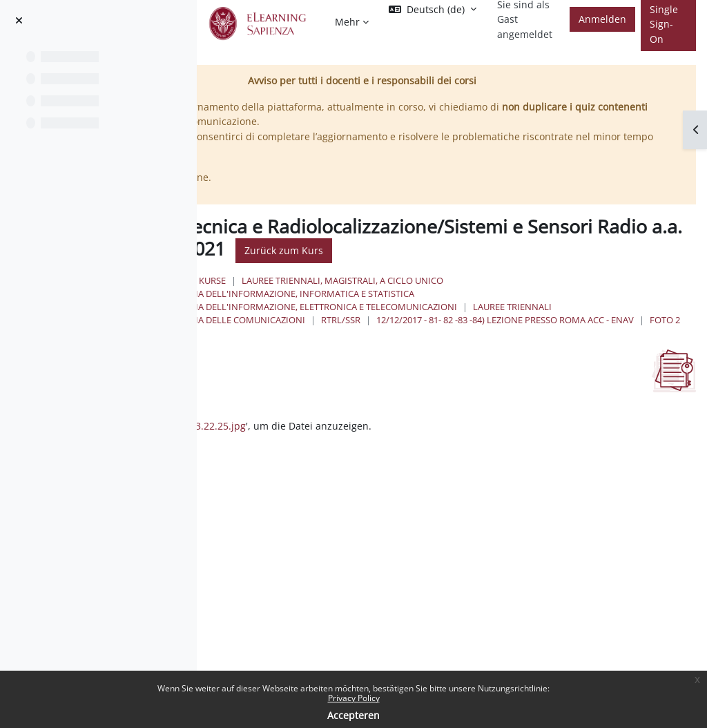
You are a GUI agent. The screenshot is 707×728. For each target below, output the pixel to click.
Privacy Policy (354, 698)
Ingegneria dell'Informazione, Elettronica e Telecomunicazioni (468, 307)
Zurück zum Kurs (623, 250)
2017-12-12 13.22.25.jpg (388, 440)
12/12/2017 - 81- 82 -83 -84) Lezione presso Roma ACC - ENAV (444, 333)
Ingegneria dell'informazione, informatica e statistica (447, 294)
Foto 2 (604, 333)
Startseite (323, 280)
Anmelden (602, 19)
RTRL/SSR (600, 320)
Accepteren (353, 715)
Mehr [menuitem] (347, 22)
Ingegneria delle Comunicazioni (487, 320)
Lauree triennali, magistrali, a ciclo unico (507, 280)
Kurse (377, 280)
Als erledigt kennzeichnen (266, 411)
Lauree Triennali (355, 320)
